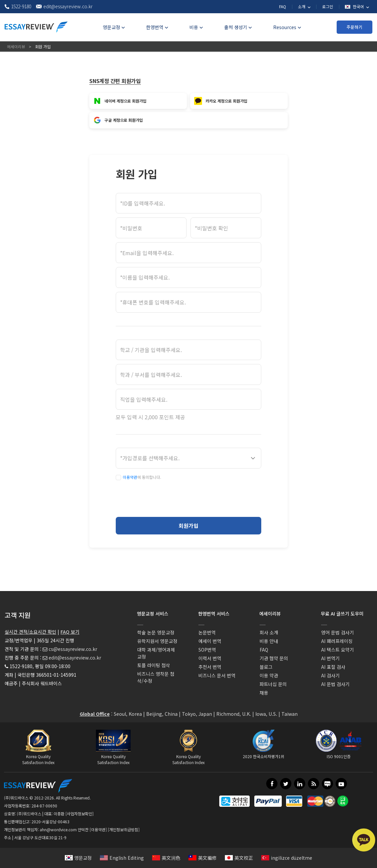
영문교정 (78, 858)
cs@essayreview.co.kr (73, 649)
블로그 (266, 667)
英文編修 (203, 858)
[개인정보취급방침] (124, 829)
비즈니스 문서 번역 (217, 675)
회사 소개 (269, 632)
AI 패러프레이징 (337, 641)
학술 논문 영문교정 (156, 632)
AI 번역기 (330, 658)
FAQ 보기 (70, 632)
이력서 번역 (210, 658)
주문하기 (355, 27)
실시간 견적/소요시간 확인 (30, 632)
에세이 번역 (210, 641)
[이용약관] (98, 829)
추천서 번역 (210, 667)
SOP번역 (207, 650)
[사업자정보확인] (80, 814)
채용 (264, 693)
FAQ (283, 6)
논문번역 (207, 632)
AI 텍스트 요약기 (337, 650)
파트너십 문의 (273, 684)
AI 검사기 (330, 675)
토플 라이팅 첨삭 (154, 665)
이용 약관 (269, 675)
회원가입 (188, 525)
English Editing (122, 858)
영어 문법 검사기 (337, 632)
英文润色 (166, 858)
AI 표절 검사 (333, 667)
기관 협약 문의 (274, 658)
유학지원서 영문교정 (157, 641)
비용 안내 (269, 641)
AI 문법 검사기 (335, 684)
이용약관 (130, 477)
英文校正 (239, 858)
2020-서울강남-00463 (50, 822)
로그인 (328, 6)
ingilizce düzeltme (287, 858)
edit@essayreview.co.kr (75, 658)
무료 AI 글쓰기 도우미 (342, 614)
